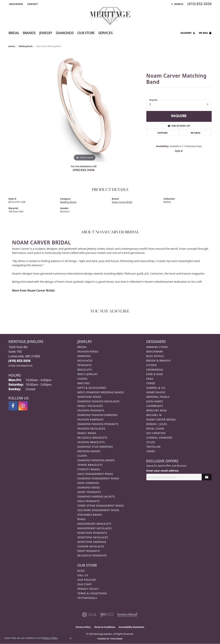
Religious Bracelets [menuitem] (92, 438)
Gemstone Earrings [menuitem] (92, 542)
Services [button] (105, 33)
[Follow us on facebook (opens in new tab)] (13, 406)
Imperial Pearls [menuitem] (158, 397)
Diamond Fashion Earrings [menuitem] (98, 415)
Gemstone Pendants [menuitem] (92, 533)
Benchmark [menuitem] (155, 351)
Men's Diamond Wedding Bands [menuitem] (101, 392)
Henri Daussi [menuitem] (156, 392)
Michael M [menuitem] (154, 415)
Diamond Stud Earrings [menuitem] (95, 447)
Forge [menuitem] (151, 383)
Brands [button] (29, 33)
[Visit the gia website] (89, 615)
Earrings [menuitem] (84, 356)
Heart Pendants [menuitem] (89, 492)
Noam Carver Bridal (122, 202)
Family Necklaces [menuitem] (90, 406)
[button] (16, 4)
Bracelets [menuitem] (85, 370)
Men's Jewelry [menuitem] (88, 374)
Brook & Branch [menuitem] (159, 361)
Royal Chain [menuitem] (155, 429)
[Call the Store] (20, 361)
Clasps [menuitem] (82, 456)
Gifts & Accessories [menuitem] (92, 388)
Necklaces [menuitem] (85, 361)
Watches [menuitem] (84, 383)
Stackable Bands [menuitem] (90, 515)
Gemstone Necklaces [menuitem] (93, 537)
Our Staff (85, 584)
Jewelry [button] (46, 33)
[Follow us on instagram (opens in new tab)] (23, 406)
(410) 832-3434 (84, 170)
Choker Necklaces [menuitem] (91, 546)
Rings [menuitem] (82, 519)
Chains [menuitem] (83, 379)
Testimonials (87, 598)
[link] (32, 4)
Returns (196, 133)
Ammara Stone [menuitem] (157, 347)
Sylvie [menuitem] (151, 442)
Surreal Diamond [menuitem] (159, 438)
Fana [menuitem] (150, 379)
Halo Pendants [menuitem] (89, 501)
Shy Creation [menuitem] (156, 433)
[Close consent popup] (71, 638)
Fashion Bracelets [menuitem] (91, 442)
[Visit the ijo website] (107, 615)
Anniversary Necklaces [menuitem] (95, 528)
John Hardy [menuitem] (155, 401)
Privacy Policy (88, 589)
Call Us (83, 575)
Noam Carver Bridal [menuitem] (161, 419)
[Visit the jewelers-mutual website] (128, 615)
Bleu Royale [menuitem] (155, 356)
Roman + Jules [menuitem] (157, 424)
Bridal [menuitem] (82, 347)
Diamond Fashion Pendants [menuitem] (98, 424)
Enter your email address (163, 471)
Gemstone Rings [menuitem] (89, 397)
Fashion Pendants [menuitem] (91, 410)
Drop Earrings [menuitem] (88, 483)
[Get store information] (21, 366)
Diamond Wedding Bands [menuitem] (96, 460)
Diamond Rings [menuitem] (89, 487)
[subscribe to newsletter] (207, 477)
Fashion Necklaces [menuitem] (91, 429)
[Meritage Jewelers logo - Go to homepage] (110, 16)
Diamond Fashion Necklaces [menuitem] (98, 401)
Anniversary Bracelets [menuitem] (94, 524)
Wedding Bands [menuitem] (89, 451)
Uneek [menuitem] (151, 451)
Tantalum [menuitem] (154, 447)
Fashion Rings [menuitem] (88, 351)
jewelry (12, 46)
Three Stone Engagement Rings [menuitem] (101, 506)
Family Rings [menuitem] (87, 433)
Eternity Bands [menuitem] (89, 469)
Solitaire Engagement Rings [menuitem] (98, 510)
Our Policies (87, 580)
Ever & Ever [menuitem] (155, 374)
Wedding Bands (26, 46)
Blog (81, 571)
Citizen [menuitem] (152, 365)
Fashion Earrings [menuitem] (91, 419)
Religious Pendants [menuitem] (92, 555)
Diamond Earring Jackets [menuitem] (96, 497)
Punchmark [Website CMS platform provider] (117, 639)
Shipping (163, 133)
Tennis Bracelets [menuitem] (90, 465)
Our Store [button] (86, 33)
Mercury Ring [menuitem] (157, 410)
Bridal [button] (14, 33)
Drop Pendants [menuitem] (89, 551)
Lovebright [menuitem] (155, 406)
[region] (85, 108)
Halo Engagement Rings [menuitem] (95, 474)
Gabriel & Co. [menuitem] (156, 388)
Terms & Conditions (92, 593)
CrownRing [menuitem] (155, 370)
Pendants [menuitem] (85, 365)
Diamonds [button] (65, 33)
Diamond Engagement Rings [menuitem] (98, 478)
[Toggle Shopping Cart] (205, 34)
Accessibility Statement (131, 627)
